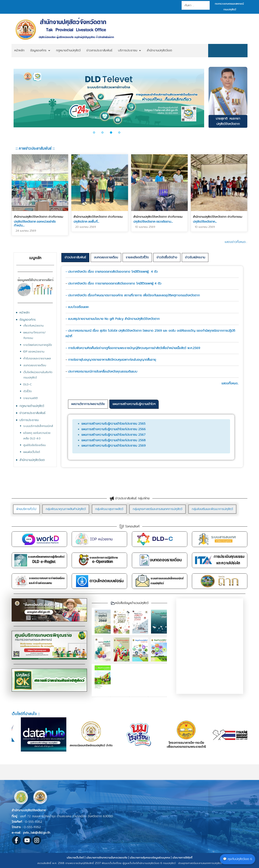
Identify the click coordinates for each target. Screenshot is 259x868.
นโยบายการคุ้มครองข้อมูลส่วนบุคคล (150, 858)
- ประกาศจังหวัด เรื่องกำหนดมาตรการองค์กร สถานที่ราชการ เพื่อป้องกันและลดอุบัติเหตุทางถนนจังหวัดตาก (133, 295)
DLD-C (28, 384)
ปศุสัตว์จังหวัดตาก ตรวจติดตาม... (153, 221)
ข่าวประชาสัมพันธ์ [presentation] (75, 257)
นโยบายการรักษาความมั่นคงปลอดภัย (107, 858)
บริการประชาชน (29, 420)
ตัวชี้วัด (28, 391)
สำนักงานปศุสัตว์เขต (32, 460)
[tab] (75, 258)
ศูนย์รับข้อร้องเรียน (35, 445)
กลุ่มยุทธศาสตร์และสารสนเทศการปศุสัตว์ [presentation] (158, 509)
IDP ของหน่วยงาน (34, 352)
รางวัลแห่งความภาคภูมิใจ (38, 345)
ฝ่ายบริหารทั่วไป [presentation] (26, 509)
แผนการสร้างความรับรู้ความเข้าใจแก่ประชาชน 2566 (114, 429)
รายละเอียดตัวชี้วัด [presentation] (137, 257)
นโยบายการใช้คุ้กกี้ (182, 858)
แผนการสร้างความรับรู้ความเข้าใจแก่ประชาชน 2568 (114, 440)
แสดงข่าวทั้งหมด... (236, 242)
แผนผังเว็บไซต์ (32, 452)
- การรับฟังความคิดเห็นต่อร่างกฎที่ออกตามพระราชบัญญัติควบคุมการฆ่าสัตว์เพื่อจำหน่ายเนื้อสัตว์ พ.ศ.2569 (133, 348)
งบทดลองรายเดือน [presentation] (106, 257)
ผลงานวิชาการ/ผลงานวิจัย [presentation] (88, 404)
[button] (96, 133)
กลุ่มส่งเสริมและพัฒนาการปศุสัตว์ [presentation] (212, 509)
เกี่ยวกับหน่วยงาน (33, 326)
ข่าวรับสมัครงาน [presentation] (195, 257)
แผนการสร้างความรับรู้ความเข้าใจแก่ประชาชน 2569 (114, 446)
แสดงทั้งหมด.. (230, 383)
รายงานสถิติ (30, 398)
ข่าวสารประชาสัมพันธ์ (32, 413)
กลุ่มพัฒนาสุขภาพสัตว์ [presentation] (109, 509)
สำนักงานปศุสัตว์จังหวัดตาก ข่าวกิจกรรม (38, 217)
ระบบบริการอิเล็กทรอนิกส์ (38, 426)
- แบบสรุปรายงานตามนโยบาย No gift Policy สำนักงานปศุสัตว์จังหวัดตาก (113, 319)
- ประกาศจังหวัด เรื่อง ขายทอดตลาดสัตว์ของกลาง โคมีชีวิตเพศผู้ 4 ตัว (112, 272)
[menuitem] (19, 51)
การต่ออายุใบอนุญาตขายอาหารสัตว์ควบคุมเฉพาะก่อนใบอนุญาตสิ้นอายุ (112, 360)
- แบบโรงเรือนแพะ (77, 307)
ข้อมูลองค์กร (28, 320)
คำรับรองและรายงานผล (37, 358)
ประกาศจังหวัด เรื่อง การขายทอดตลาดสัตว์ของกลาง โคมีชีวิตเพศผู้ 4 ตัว (115, 284)
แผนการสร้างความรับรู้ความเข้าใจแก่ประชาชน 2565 (113, 424)
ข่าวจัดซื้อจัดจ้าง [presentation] (167, 257)
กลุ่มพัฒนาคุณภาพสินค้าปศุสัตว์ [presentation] (66, 509)
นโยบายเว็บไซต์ (75, 858)
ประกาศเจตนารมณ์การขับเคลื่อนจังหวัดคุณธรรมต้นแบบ (103, 372)
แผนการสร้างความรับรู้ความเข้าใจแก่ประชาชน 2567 (113, 435)
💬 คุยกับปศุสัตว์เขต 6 (237, 859)
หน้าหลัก (25, 313)
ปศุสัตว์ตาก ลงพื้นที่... (86, 221)
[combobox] (196, 5)
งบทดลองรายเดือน (35, 365)
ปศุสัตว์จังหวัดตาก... (205, 221)
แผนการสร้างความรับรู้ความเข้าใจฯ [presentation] (134, 404)
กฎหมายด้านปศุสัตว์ (32, 406)
